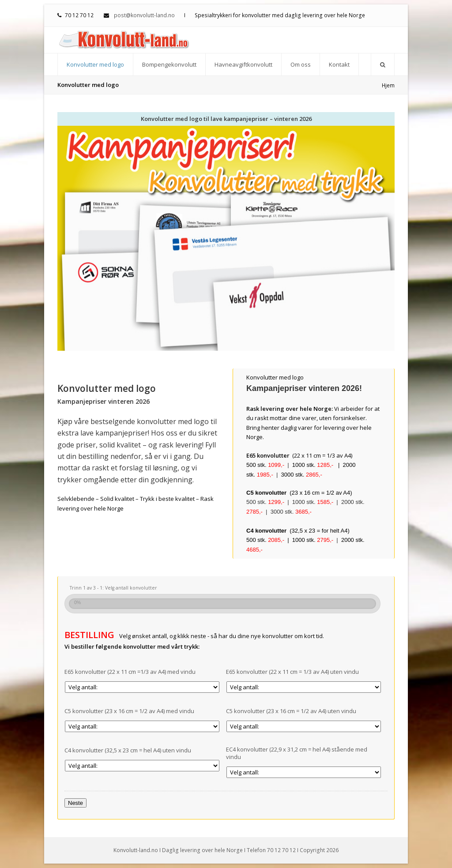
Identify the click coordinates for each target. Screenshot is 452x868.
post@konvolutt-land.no (144, 15)
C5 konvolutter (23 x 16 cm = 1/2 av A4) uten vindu (291, 711)
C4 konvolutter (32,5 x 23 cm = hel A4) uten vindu (128, 750)
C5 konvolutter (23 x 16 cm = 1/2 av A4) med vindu (129, 711)
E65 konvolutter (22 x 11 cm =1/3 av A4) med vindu (130, 672)
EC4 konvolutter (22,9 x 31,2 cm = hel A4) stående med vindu (297, 753)
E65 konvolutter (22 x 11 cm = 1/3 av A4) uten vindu (292, 672)
